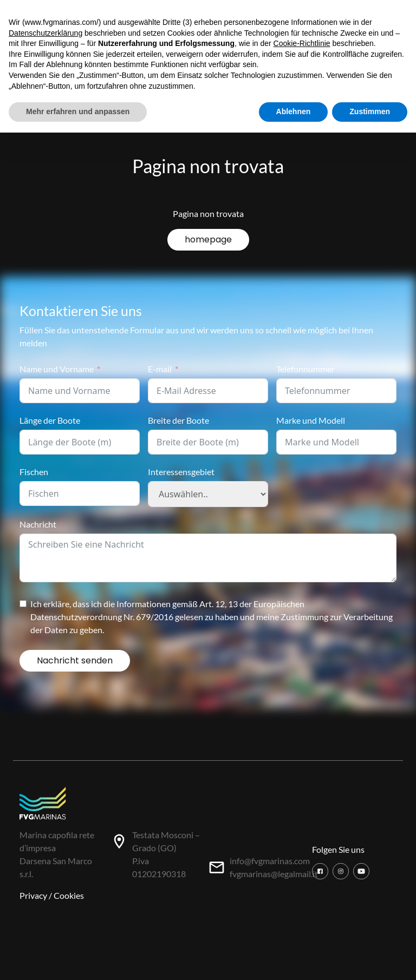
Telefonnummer (305, 369)
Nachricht (38, 524)
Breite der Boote (178, 420)
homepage (208, 239)
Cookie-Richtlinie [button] (302, 43)
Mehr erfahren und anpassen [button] (78, 111)
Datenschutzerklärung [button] (45, 33)
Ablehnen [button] (294, 111)
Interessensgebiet (181, 472)
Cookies (69, 895)
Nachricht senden (75, 660)
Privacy (33, 895)
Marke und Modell (311, 420)
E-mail (160, 369)
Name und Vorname (57, 369)
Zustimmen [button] (370, 111)
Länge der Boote (50, 420)
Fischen (34, 472)
